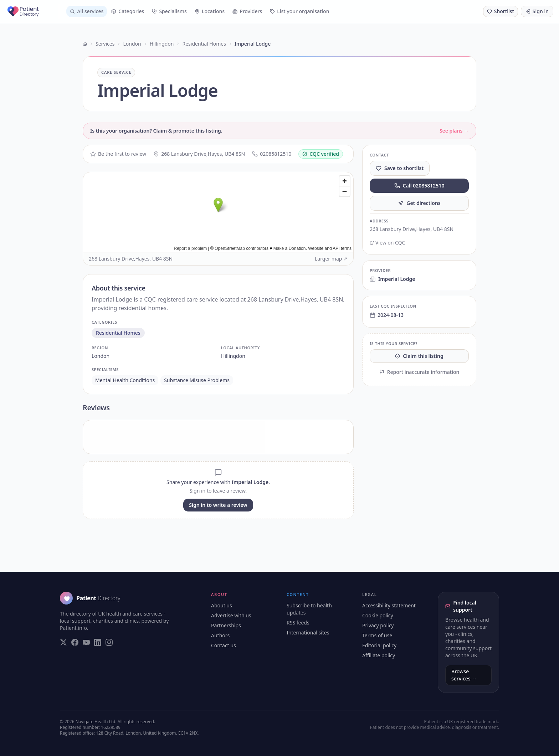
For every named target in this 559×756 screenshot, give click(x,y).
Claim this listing (419, 356)
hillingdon (233, 356)
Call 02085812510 (419, 186)
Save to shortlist (400, 168)
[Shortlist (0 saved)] (501, 11)
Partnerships (226, 625)
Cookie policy (378, 615)
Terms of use (377, 635)
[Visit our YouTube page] (86, 642)
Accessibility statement (389, 605)
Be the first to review (118, 154)
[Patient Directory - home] (32, 11)
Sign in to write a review (218, 505)
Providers (247, 11)
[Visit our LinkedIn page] (98, 642)
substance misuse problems (197, 380)
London (132, 44)
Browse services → (464, 675)
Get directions (419, 203)
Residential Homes (204, 44)
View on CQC (387, 243)
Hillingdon (162, 44)
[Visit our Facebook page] (75, 642)
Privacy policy (378, 625)
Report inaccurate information (419, 372)
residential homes (118, 333)
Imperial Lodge (392, 279)
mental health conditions (125, 380)
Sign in (537, 11)
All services (87, 11)
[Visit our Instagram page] (109, 642)
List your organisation (299, 11)
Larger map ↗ (331, 259)
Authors (220, 635)
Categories (128, 11)
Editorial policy (379, 645)
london (101, 356)
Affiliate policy (379, 655)
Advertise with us (231, 615)
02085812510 (272, 154)
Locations (210, 11)
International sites (308, 632)
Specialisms (169, 11)
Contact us (224, 645)
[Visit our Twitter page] (63, 642)
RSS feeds (298, 623)
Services (105, 44)
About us (222, 605)
